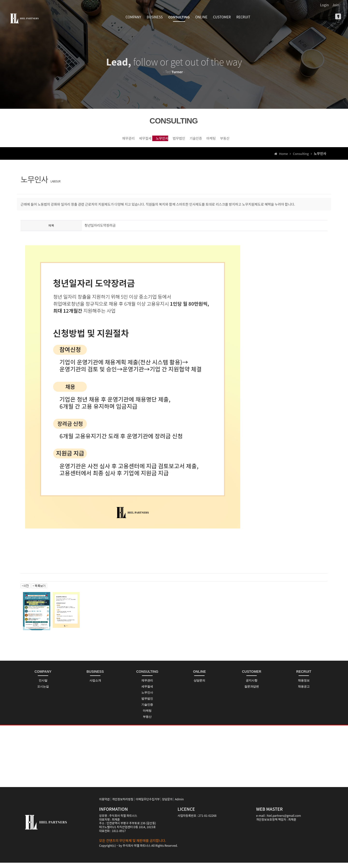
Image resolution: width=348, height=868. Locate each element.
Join (336, 5)
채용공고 (304, 692)
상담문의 (199, 686)
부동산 (275, 140)
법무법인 (178, 140)
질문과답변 (252, 692)
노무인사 (143, 140)
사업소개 (95, 686)
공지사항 (252, 686)
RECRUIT (243, 17)
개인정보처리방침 (123, 804)
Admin (179, 804)
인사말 (43, 686)
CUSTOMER (222, 17)
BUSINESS (155, 17)
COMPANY (133, 17)
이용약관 (104, 804)
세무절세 (109, 140)
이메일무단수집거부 (148, 804)
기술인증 (212, 140)
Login (324, 5)
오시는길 (43, 692)
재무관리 (75, 140)
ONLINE (201, 17)
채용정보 (304, 686)
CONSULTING (179, 17)
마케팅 (244, 140)
